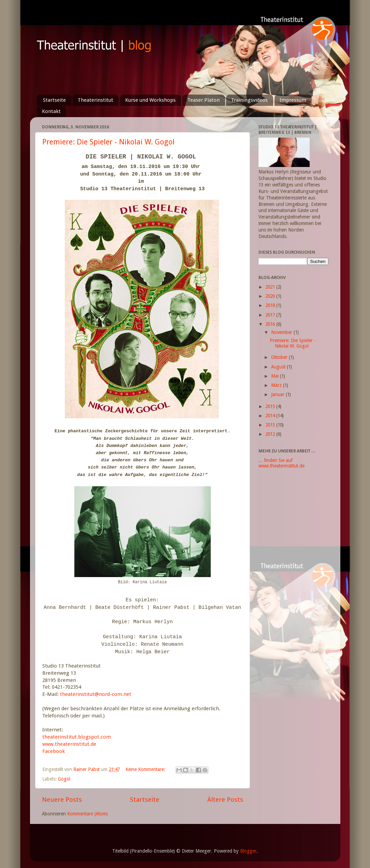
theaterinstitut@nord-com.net (96, 694)
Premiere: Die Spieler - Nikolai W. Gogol (108, 142)
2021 (271, 287)
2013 (271, 425)
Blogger (248, 851)
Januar (278, 394)
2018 (271, 305)
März (277, 385)
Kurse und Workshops (150, 100)
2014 (271, 416)
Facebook (54, 751)
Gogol (64, 779)
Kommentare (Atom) (87, 814)
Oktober (280, 357)
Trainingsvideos (249, 100)
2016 (271, 324)
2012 (271, 434)
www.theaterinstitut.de (69, 744)
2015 (271, 406)
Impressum (293, 100)
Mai (276, 376)
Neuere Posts (62, 800)
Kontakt (51, 111)
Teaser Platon (204, 100)
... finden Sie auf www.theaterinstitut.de (282, 463)
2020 (271, 296)
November (282, 332)
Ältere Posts (225, 800)
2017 (271, 315)
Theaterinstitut (95, 100)
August (279, 367)
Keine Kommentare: (146, 769)
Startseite (54, 100)
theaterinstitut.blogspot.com (77, 737)
